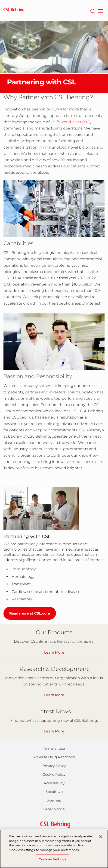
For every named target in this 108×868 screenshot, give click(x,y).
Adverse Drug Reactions (54, 757)
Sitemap (54, 800)
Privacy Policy (54, 766)
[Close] (101, 839)
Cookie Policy (54, 774)
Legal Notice (54, 809)
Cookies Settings (52, 862)
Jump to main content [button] (0, 0)
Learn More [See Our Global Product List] (54, 652)
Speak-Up (54, 792)
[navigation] (100, 10)
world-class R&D (75, 122)
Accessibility (54, 783)
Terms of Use (54, 748)
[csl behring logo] (54, 824)
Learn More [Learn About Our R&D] (54, 695)
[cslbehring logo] (14, 10)
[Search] (92, 10)
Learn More (54, 731)
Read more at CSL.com (30, 613)
